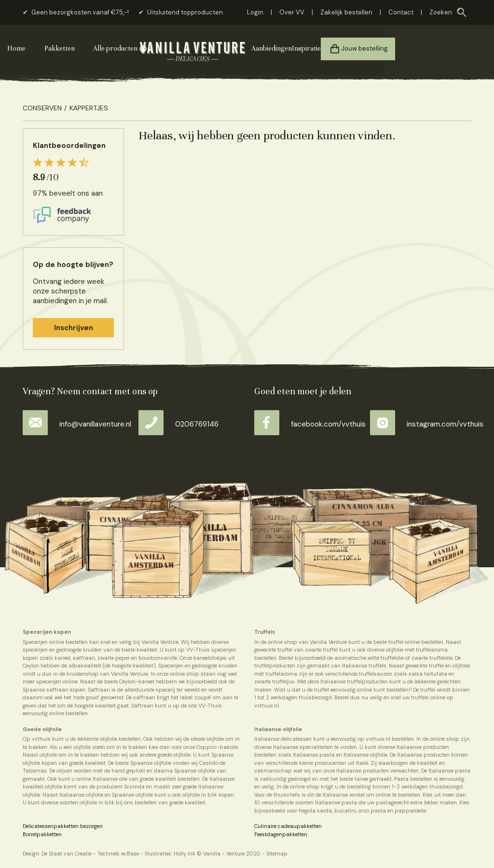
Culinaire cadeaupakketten (288, 825)
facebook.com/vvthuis (310, 423)
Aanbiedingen (336, 48)
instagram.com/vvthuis (427, 423)
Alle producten (131, 48)
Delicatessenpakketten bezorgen (63, 825)
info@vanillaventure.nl (77, 423)
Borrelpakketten (42, 833)
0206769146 (178, 423)
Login (255, 12)
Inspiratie (376, 48)
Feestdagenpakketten (281, 833)
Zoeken (441, 12)
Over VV (292, 12)
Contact (401, 12)
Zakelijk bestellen (346, 12)
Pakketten (75, 48)
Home (32, 48)
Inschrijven (74, 326)
